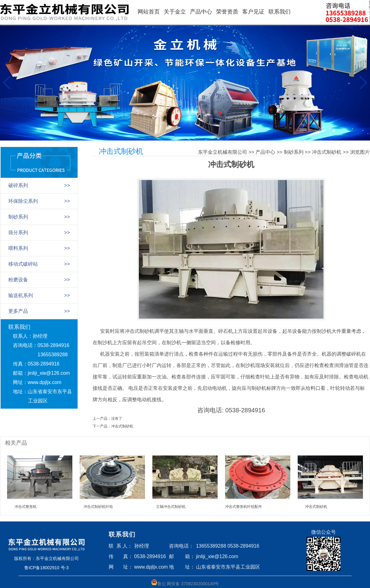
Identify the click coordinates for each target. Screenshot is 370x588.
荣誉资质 (227, 12)
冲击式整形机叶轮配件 (243, 507)
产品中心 (201, 12)
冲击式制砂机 (327, 152)
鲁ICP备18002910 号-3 (46, 568)
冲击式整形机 (26, 507)
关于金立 (175, 12)
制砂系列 (294, 152)
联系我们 (280, 12)
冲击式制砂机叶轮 (98, 507)
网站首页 (149, 12)
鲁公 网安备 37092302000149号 (185, 583)
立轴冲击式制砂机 (171, 507)
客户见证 (253, 12)
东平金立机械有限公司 (223, 152)
